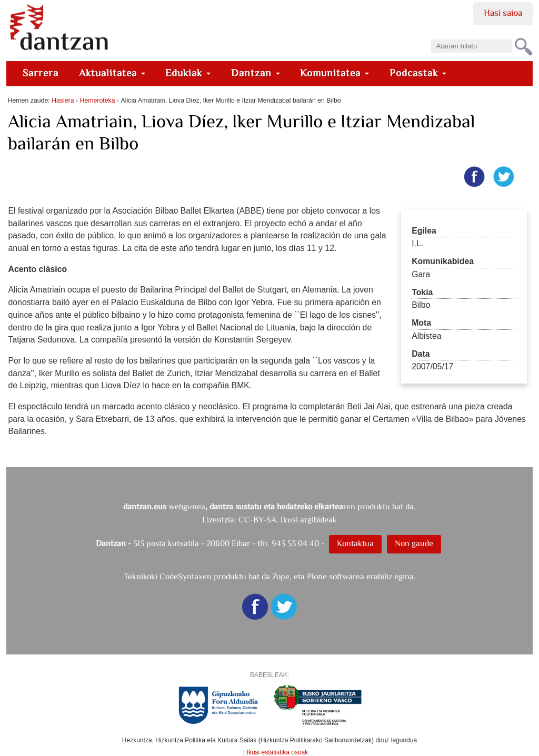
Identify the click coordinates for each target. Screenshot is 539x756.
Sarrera (41, 73)
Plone (317, 576)
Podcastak (418, 73)
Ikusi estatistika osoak (278, 752)
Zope (281, 576)
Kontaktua (355, 543)
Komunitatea (335, 73)
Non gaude (414, 543)
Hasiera (63, 100)
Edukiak (188, 73)
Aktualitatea (112, 73)
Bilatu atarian (430, 36)
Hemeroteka (98, 100)
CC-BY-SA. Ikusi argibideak (288, 520)
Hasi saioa (503, 13)
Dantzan (256, 73)
